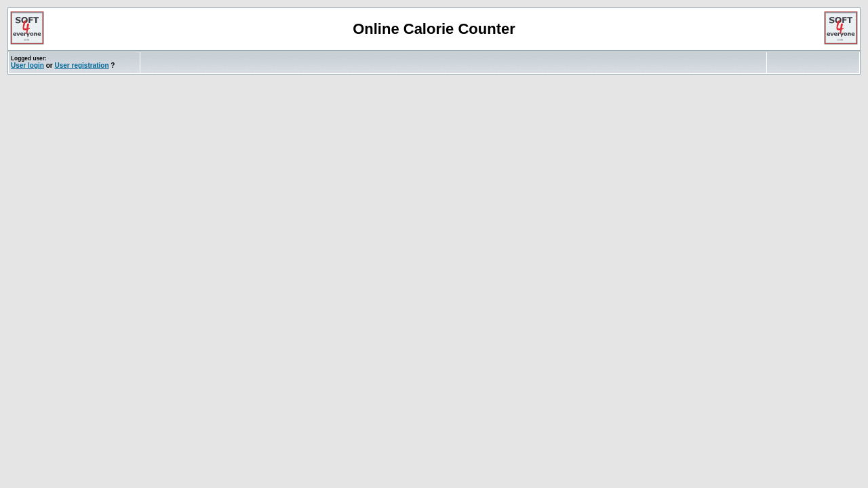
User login (27, 65)
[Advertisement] (301, 62)
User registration (81, 65)
